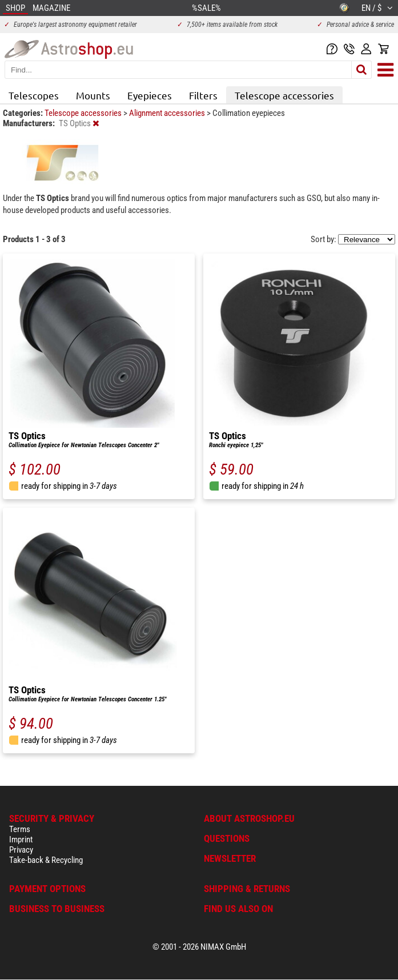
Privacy (21, 850)
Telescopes (34, 95)
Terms (20, 829)
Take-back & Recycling (46, 860)
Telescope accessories (284, 95)
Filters (203, 95)
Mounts (93, 95)
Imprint (21, 840)
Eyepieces (150, 95)
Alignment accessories (168, 113)
